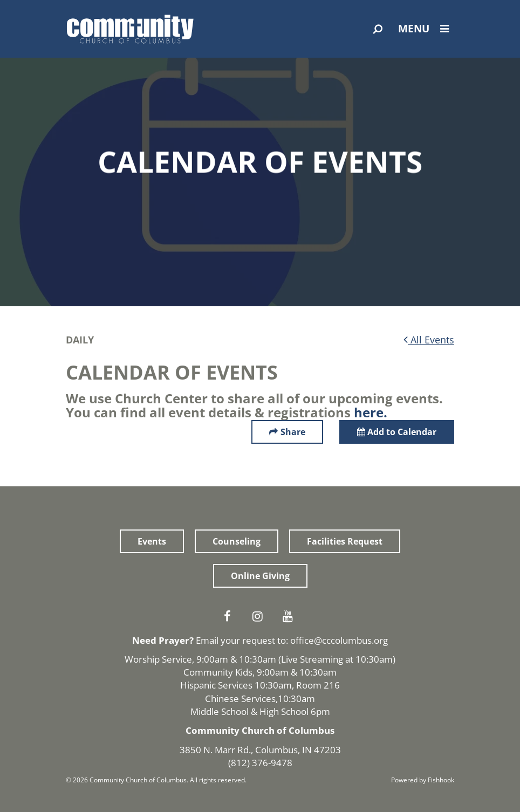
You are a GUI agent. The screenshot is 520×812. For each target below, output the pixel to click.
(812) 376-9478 (260, 763)
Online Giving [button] (260, 576)
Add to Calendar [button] (397, 432)
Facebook (230, 616)
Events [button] (152, 541)
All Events (429, 340)
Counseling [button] (237, 541)
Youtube (290, 616)
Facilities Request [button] (345, 541)
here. (371, 412)
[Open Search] (378, 29)
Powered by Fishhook (423, 780)
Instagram (260, 616)
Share (293, 432)
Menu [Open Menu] (426, 29)
